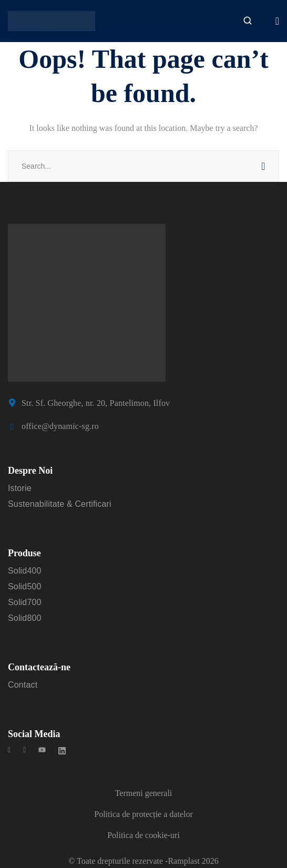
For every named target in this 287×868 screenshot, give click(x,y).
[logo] (52, 20)
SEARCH (263, 166)
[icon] (9, 752)
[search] (248, 22)
